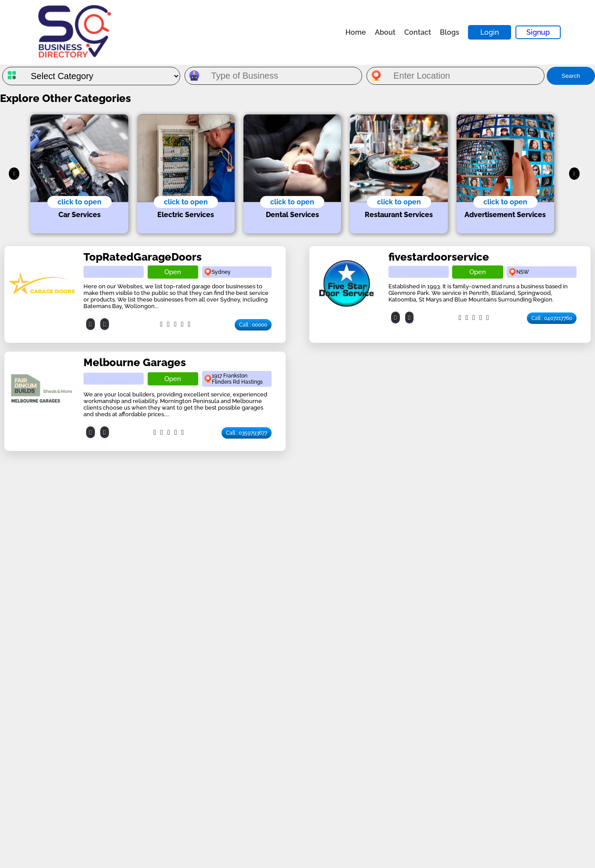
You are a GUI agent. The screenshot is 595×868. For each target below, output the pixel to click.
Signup (538, 32)
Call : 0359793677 (247, 433)
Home (356, 32)
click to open (80, 202)
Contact (418, 32)
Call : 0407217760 (552, 318)
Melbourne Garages (135, 362)
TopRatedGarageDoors (143, 257)
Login (490, 32)
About (385, 32)
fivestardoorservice (439, 257)
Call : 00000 (253, 325)
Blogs (450, 32)
